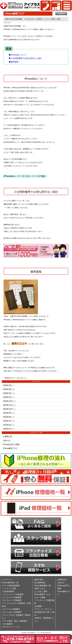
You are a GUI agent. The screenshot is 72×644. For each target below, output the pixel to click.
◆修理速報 (14, 62)
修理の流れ (39, 580)
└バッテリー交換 (9, 588)
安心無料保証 (40, 583)
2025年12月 (8, 401)
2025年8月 (7, 417)
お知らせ (7, 440)
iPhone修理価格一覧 (43, 586)
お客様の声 (8, 436)
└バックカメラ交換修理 (12, 597)
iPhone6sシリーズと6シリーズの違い (25, 176)
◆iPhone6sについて (18, 55)
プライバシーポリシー (43, 609)
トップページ (7, 580)
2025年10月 (8, 409)
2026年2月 (7, 393)
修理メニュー (19, 343)
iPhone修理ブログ (10, 448)
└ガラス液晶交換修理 (11, 586)
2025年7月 (7, 421)
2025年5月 (7, 429)
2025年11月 (8, 405)
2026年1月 (7, 397)
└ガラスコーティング (11, 627)
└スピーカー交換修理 (11, 609)
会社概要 (38, 606)
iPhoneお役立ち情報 (11, 444)
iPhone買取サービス (43, 594)
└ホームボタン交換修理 (12, 612)
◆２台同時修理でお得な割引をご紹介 (25, 58)
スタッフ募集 (40, 597)
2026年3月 (7, 389)
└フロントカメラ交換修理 (13, 594)
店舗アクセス (40, 588)
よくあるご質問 (41, 591)
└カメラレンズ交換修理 (12, 600)
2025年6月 (7, 425)
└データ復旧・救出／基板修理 (14, 621)
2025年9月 (7, 413)
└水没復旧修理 (8, 591)
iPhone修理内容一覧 (10, 583)
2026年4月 (7, 385)
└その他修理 (7, 624)
